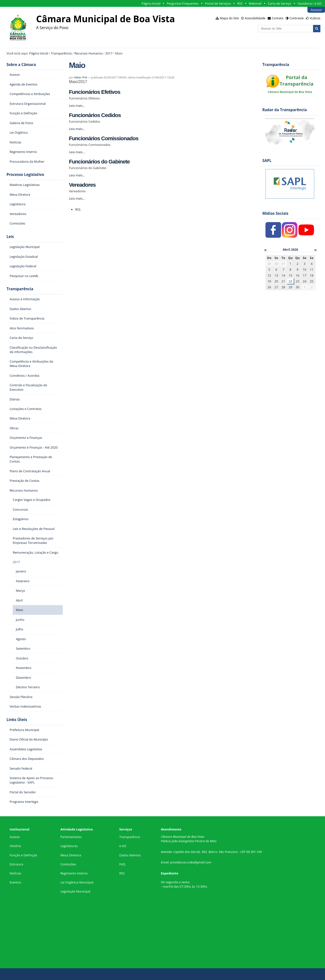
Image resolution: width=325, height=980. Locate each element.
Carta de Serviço (279, 3)
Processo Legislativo (25, 175)
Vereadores (82, 185)
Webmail (255, 3)
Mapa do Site (229, 18)
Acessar (316, 10)
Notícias (15, 873)
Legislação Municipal (75, 891)
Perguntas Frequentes (183, 3)
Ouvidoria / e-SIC (310, 3)
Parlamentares (71, 837)
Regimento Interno (74, 873)
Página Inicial (151, 3)
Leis (10, 237)
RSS (240, 3)
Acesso (15, 837)
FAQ (122, 864)
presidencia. (178, 862)
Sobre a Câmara (21, 65)
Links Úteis (17, 720)
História (15, 846)
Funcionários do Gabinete (99, 162)
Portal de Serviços (218, 3)
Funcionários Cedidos (95, 115)
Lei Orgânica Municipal (77, 882)
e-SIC (123, 846)
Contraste (296, 18)
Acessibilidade (255, 18)
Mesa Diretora (71, 855)
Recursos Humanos (88, 53)
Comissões (68, 864)
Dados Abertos (130, 855)
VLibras (315, 18)
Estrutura (16, 864)
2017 (109, 53)
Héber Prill (80, 77)
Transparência (61, 53)
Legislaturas (69, 846)
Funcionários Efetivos (94, 92)
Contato (278, 18)
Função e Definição (23, 855)
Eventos (15, 882)
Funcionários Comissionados (103, 138)
